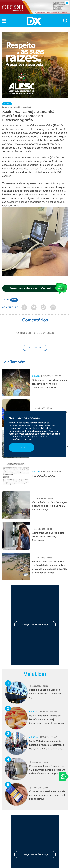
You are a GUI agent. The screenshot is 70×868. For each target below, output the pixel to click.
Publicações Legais (12, 822)
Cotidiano (42, 813)
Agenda (41, 817)
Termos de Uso (45, 786)
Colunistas (8, 817)
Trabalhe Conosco (12, 790)
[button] (4, 21)
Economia (42, 804)
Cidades (36, 376)
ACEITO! (21, 447)
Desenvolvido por (35, 864)
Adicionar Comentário (35, 349)
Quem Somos (10, 786)
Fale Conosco (44, 790)
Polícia (6, 813)
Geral (7, 104)
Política (6, 804)
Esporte (6, 809)
